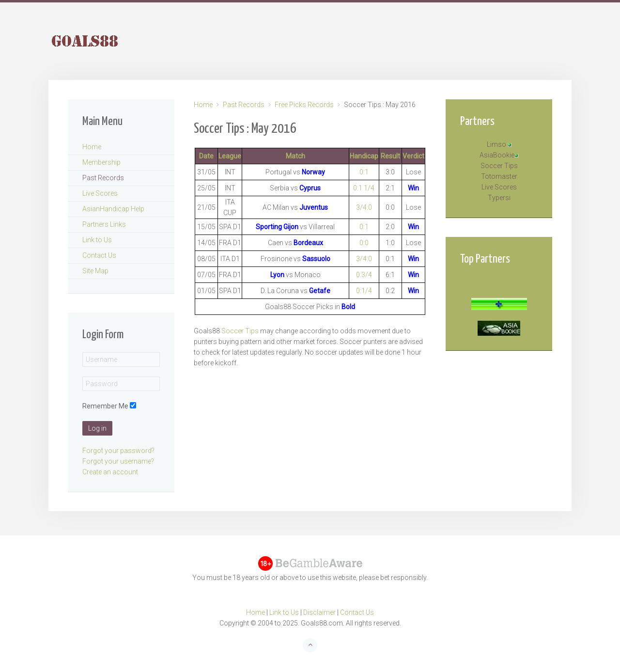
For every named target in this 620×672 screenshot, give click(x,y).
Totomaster (499, 176)
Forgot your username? (118, 461)
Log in (97, 428)
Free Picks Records (304, 105)
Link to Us (97, 240)
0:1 (364, 172)
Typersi (499, 198)
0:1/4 (364, 291)
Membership (101, 162)
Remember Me (105, 406)
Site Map (95, 271)
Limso (496, 144)
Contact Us (99, 255)
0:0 (364, 243)
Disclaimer (319, 612)
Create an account (110, 472)
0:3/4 (364, 275)
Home (203, 105)
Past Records (244, 105)
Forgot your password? (118, 451)
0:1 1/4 (364, 188)
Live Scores (100, 193)
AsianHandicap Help (113, 209)
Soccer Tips (240, 331)
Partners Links (104, 224)
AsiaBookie (497, 155)
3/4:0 (364, 207)
